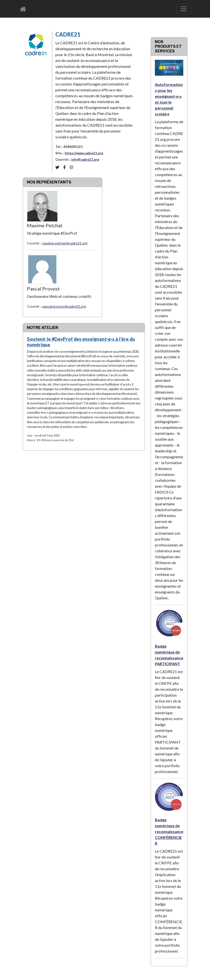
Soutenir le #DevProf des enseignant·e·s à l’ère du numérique (81, 342)
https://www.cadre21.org (84, 153)
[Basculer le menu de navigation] (184, 9)
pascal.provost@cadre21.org (64, 306)
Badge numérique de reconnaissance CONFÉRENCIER (169, 831)
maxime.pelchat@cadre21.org (65, 243)
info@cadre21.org (85, 159)
